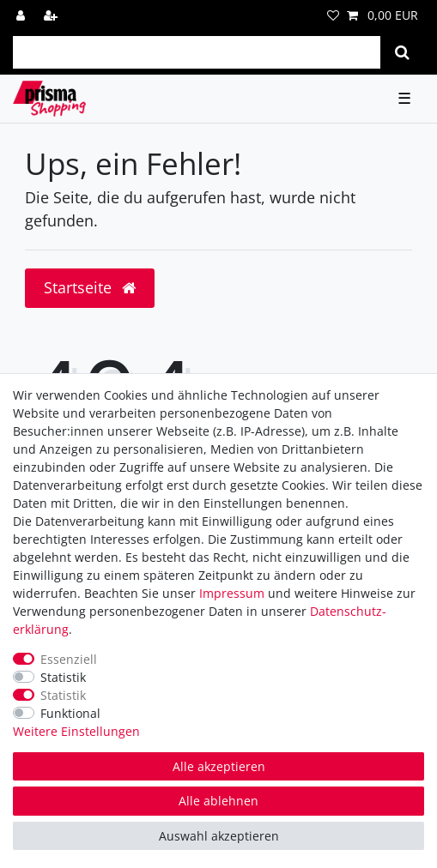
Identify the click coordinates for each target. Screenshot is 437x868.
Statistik (63, 677)
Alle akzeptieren (219, 766)
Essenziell (69, 659)
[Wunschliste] (333, 15)
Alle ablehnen (218, 801)
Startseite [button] (90, 287)
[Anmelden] (22, 15)
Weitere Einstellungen (76, 731)
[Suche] (402, 52)
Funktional (70, 713)
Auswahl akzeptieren (219, 836)
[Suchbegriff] (197, 52)
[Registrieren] (52, 15)
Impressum (232, 593)
